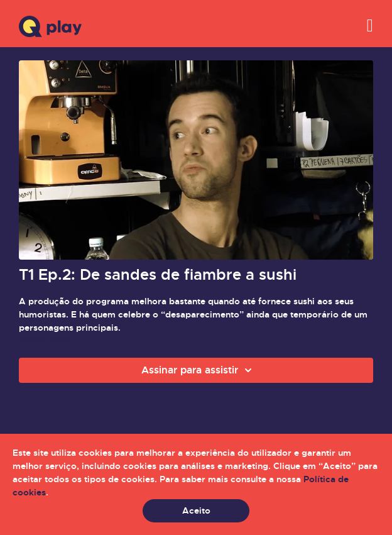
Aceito (196, 510)
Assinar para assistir (199, 370)
